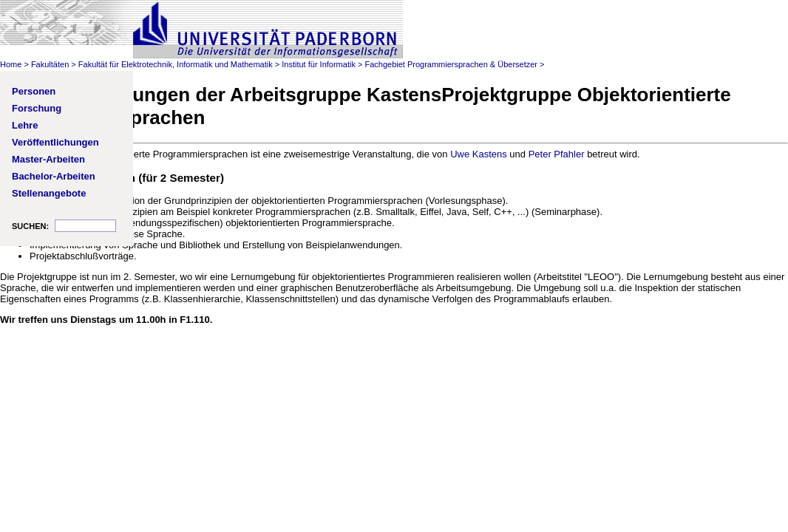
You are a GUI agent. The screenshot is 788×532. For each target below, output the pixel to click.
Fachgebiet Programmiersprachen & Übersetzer (451, 64)
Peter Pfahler (557, 154)
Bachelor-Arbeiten (54, 176)
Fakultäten (50, 64)
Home (11, 64)
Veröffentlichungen (55, 142)
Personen (34, 91)
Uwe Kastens (479, 154)
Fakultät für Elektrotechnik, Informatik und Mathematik (176, 64)
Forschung (37, 108)
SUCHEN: (30, 226)
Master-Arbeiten (48, 159)
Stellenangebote (49, 193)
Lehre (25, 125)
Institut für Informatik (319, 64)
